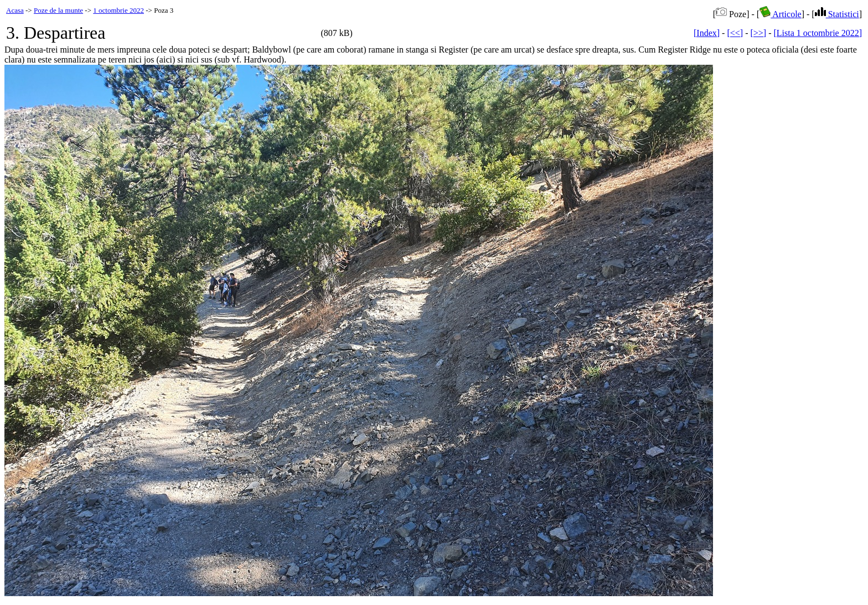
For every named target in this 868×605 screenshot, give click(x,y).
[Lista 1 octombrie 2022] (818, 33)
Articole (781, 14)
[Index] (707, 33)
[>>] (758, 33)
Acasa (15, 10)
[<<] (735, 33)
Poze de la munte (58, 10)
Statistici (837, 14)
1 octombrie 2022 (118, 10)
